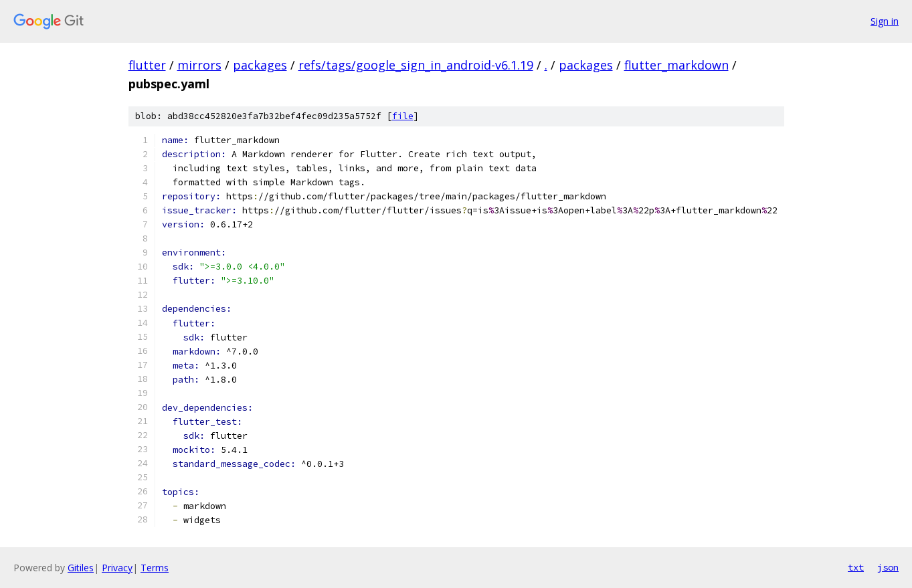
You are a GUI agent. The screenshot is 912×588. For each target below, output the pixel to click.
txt (856, 567)
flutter (147, 65)
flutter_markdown (676, 65)
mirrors (199, 65)
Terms (155, 568)
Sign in (885, 21)
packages (260, 65)
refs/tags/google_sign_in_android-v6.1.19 (416, 65)
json (888, 567)
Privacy (117, 568)
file (403, 116)
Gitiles (81, 568)
